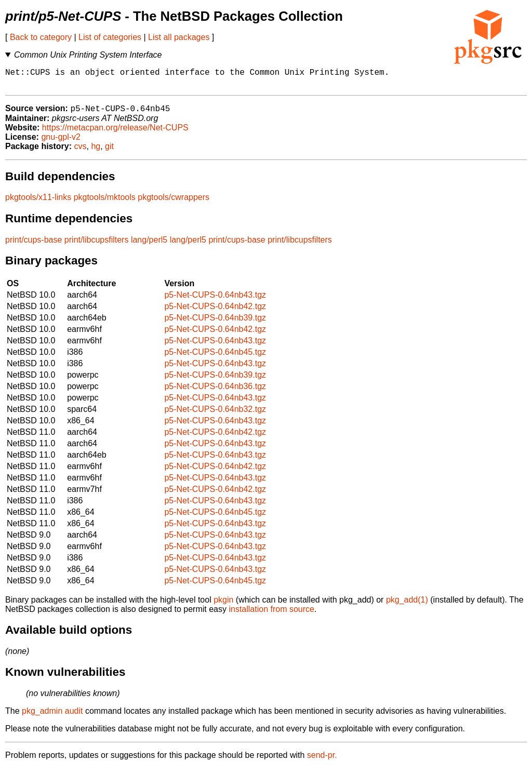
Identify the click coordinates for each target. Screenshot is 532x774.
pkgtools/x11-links (38, 203)
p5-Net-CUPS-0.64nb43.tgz (215, 301)
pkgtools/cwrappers (174, 203)
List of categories (110, 37)
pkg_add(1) (407, 605)
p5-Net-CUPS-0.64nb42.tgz (215, 312)
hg (96, 152)
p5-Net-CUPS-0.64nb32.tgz (215, 415)
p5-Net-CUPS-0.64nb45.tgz (215, 358)
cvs (81, 152)
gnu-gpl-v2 (61, 143)
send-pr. (322, 761)
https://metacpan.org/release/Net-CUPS (115, 133)
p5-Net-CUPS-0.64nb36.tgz (215, 392)
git (109, 152)
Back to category (41, 37)
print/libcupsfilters (97, 245)
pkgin (223, 605)
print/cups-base (34, 245)
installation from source (271, 615)
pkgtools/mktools (105, 203)
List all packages (179, 37)
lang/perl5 (149, 245)
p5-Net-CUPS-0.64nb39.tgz (215, 323)
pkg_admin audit (52, 717)
